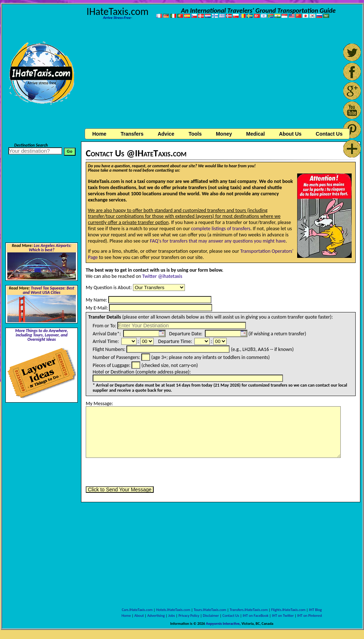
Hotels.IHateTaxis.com (173, 610)
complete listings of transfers (221, 229)
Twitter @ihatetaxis (162, 276)
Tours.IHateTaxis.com (210, 610)
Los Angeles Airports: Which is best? (50, 248)
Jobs (171, 616)
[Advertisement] (221, 75)
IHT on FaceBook (256, 616)
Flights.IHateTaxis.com (288, 610)
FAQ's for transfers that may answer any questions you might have (218, 241)
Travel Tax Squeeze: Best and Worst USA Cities (49, 290)
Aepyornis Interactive (223, 624)
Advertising (156, 616)
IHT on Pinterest (310, 616)
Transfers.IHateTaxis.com (249, 610)
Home (99, 134)
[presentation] (141, 472)
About (139, 616)
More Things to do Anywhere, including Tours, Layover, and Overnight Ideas (42, 335)
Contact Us (231, 616)
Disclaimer (211, 616)
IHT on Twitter (283, 616)
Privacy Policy (189, 616)
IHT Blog (315, 610)
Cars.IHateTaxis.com (137, 610)
